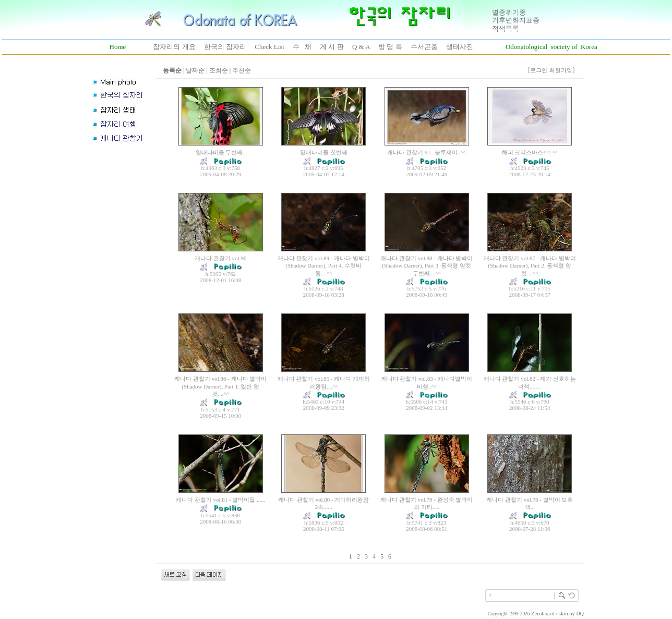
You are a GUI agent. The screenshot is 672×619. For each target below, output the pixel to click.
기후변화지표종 (516, 20)
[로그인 (538, 70)
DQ (580, 614)
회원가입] (563, 70)
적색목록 (506, 28)
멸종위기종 (509, 12)
